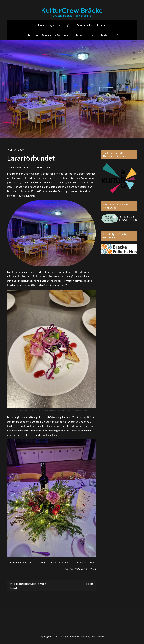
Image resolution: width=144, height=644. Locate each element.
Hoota (90, 584)
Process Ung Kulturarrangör (54, 25)
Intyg (79, 35)
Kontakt (105, 35)
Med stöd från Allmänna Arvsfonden (49, 35)
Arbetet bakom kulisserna (91, 25)
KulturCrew (16, 150)
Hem (91, 35)
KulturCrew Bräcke (72, 10)
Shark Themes (97, 637)
